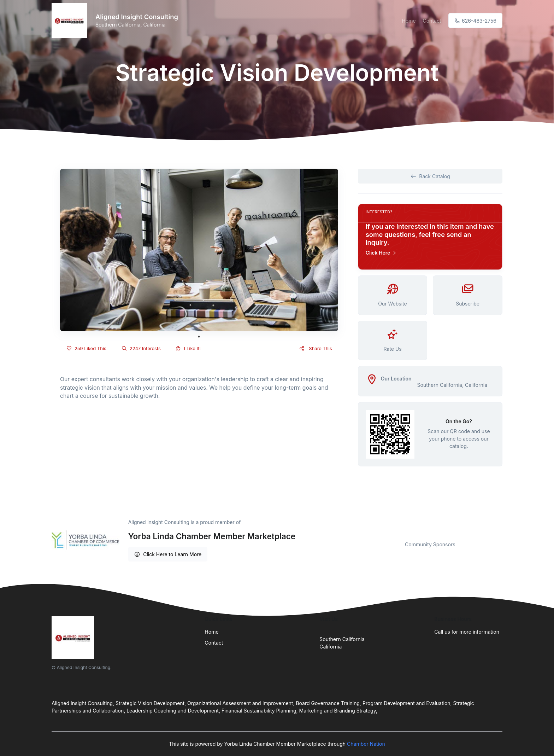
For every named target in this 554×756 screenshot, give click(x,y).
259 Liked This (86, 348)
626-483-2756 (475, 21)
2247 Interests (141, 348)
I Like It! (188, 348)
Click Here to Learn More (168, 554)
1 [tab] (199, 337)
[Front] (71, 21)
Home (409, 21)
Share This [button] (315, 348)
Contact (432, 21)
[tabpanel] (199, 250)
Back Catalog (430, 176)
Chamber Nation (366, 744)
